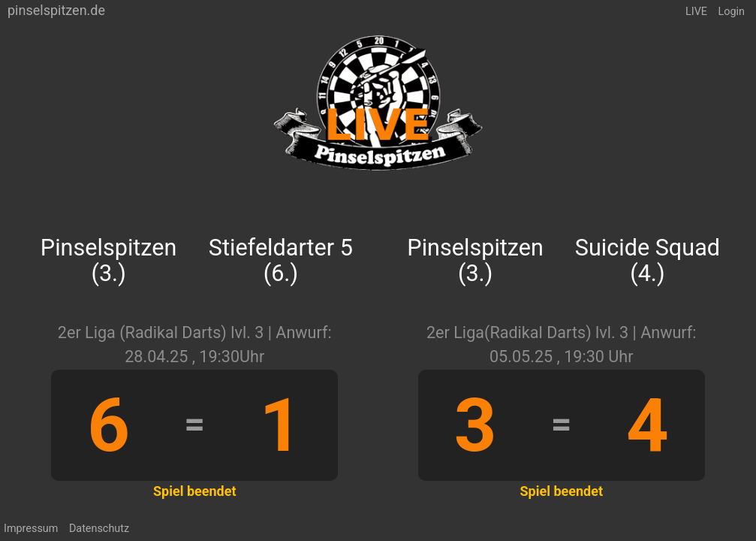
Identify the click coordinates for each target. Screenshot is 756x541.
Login (732, 12)
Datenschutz (99, 529)
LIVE (696, 12)
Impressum (31, 529)
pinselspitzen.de (56, 10)
